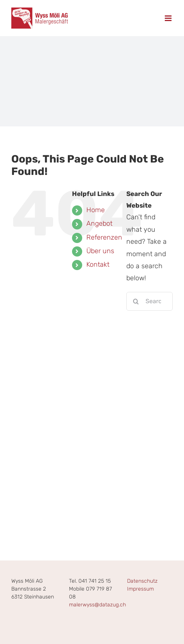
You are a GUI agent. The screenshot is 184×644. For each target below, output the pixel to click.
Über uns (100, 251)
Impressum (140, 589)
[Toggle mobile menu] (169, 18)
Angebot (99, 223)
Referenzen (104, 237)
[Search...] (149, 301)
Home (96, 210)
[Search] (136, 301)
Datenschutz (142, 581)
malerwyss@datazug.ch (97, 605)
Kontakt (98, 264)
